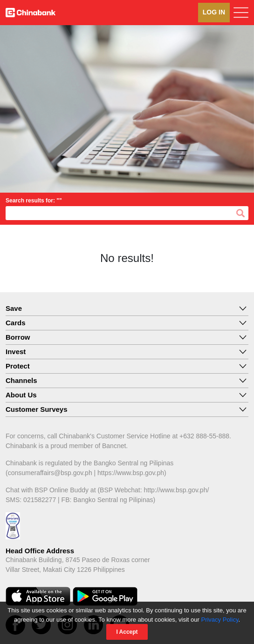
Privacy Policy (220, 620)
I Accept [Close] (127, 632)
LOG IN (214, 12)
